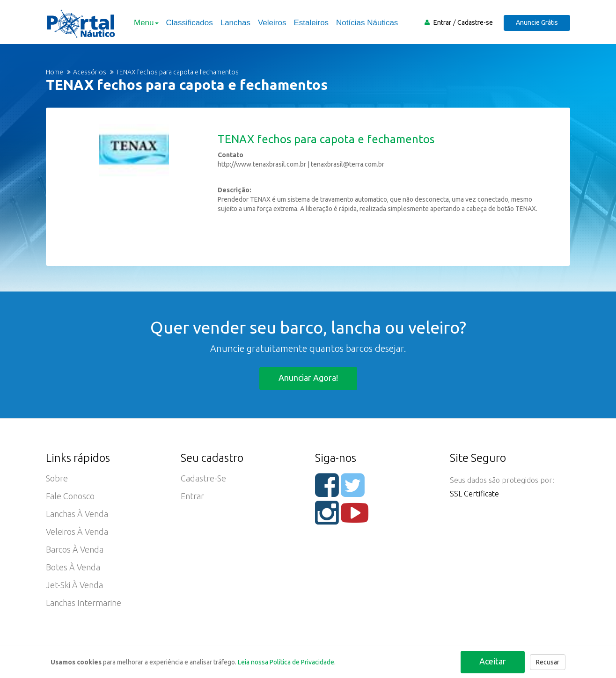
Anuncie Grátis (537, 22)
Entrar (442, 22)
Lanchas (235, 23)
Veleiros (272, 23)
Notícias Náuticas (367, 23)
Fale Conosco (70, 496)
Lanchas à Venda (77, 514)
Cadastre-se (475, 22)
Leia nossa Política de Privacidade (286, 662)
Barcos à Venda (75, 549)
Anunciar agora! (308, 378)
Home (55, 72)
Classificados (190, 23)
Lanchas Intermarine (84, 603)
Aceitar (493, 661)
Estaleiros (311, 23)
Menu (146, 23)
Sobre (57, 478)
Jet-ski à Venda (74, 585)
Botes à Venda (73, 567)
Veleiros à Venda (77, 532)
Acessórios (90, 72)
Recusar (548, 662)
